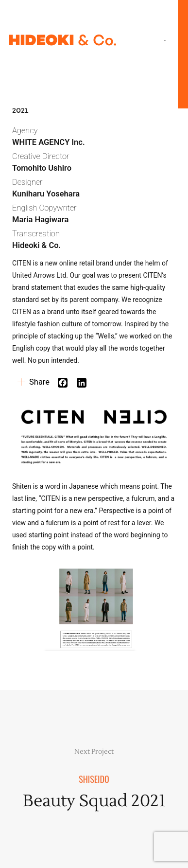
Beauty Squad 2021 (94, 801)
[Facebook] (66, 383)
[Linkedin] (85, 383)
